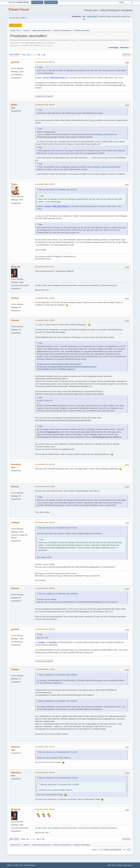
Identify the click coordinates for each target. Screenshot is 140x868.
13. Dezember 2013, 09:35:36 (45, 522)
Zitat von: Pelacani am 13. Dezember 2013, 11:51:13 (58, 778)
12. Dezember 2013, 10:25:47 (45, 184)
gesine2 (15, 62)
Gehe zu (95, 850)
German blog (92, 17)
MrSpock (16, 267)
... (33, 55)
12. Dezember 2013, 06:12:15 (45, 62)
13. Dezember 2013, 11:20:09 (45, 669)
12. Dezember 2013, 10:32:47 (45, 267)
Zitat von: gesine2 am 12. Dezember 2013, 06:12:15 (58, 190)
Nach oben (14, 839)
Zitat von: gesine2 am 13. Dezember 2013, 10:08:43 (58, 675)
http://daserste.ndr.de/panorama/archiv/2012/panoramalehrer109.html (63, 420)
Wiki (84, 17)
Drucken (126, 55)
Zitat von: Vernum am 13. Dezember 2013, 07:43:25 (58, 528)
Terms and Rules (117, 865)
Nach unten (15, 55)
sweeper (15, 522)
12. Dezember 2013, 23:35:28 (45, 464)
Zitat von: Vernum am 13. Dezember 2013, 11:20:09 (58, 752)
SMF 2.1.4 (10, 865)
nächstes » (125, 47)
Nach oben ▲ (129, 865)
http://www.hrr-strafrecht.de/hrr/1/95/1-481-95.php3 (60, 364)
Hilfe (109, 865)
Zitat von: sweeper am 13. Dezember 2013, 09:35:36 (58, 594)
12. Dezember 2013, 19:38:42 (45, 320)
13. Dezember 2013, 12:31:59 (45, 809)
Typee (14, 184)
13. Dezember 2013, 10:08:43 (45, 629)
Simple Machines (30, 865)
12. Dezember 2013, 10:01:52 (45, 105)
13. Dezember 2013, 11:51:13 (45, 747)
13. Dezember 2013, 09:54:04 (45, 588)
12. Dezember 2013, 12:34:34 (45, 298)
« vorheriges (113, 47)
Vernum (15, 298)
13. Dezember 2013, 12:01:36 (45, 772)
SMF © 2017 (19, 865)
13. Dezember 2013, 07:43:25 (45, 487)
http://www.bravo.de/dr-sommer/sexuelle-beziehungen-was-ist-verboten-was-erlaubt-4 (70, 394)
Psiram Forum (19, 9)
